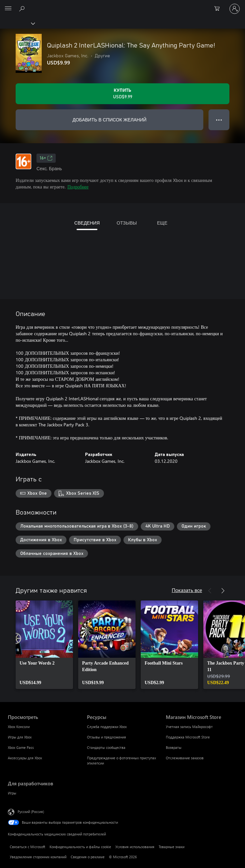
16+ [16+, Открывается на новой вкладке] (46, 158)
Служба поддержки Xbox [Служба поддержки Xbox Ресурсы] (107, 727)
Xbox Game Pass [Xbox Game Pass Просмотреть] (21, 747)
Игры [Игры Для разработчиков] (12, 793)
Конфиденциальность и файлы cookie (80, 847)
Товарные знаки (172, 847)
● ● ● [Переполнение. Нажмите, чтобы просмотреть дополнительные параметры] (219, 120)
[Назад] (210, 591)
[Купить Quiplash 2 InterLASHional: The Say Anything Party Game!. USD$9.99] (122, 94)
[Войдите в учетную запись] (235, 9)
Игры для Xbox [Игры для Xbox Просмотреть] (20, 737)
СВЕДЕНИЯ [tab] (87, 223)
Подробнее (78, 187)
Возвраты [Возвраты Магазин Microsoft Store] (174, 747)
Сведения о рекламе (88, 857)
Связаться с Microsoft (28, 847)
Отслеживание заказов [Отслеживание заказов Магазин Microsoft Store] (185, 758)
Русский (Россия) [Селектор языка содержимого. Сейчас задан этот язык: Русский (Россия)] (31, 812)
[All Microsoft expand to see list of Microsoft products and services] (8, 9)
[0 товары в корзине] (219, 9)
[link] (44, 645)
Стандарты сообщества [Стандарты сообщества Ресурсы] (106, 747)
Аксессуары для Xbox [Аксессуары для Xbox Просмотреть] (25, 758)
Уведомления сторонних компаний (38, 857)
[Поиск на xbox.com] (23, 8)
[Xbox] (17, 23)
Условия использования (135, 847)
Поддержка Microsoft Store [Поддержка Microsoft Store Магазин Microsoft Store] (188, 737)
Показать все (187, 590)
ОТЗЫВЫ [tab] (127, 223)
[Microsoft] (122, 5)
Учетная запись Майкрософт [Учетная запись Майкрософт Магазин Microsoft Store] (189, 727)
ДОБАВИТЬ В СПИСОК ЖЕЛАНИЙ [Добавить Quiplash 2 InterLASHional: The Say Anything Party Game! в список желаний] (109, 120)
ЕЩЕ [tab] (162, 223)
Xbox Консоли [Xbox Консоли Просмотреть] (19, 727)
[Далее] (223, 591)
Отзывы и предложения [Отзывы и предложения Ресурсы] (107, 737)
